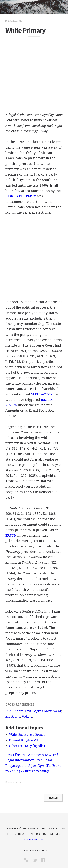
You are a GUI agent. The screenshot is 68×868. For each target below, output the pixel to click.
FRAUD (11, 536)
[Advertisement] (34, 73)
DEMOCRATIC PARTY (21, 196)
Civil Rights (14, 711)
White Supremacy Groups (27, 735)
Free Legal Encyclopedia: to (33, 766)
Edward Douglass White (26, 740)
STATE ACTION (42, 394)
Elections (13, 716)
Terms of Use (34, 839)
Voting (27, 716)
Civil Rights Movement (43, 711)
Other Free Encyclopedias (27, 746)
